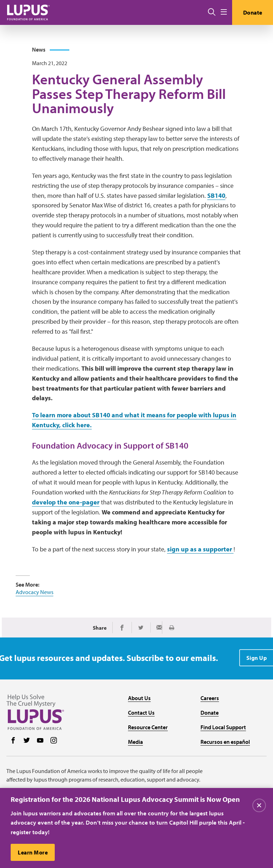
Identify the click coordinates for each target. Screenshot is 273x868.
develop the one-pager (66, 502)
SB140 (216, 195)
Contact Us (141, 713)
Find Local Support (223, 727)
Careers (210, 698)
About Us (139, 698)
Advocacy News (34, 592)
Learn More (33, 853)
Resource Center (148, 727)
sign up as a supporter (200, 549)
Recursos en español (225, 742)
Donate (253, 12)
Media (135, 742)
